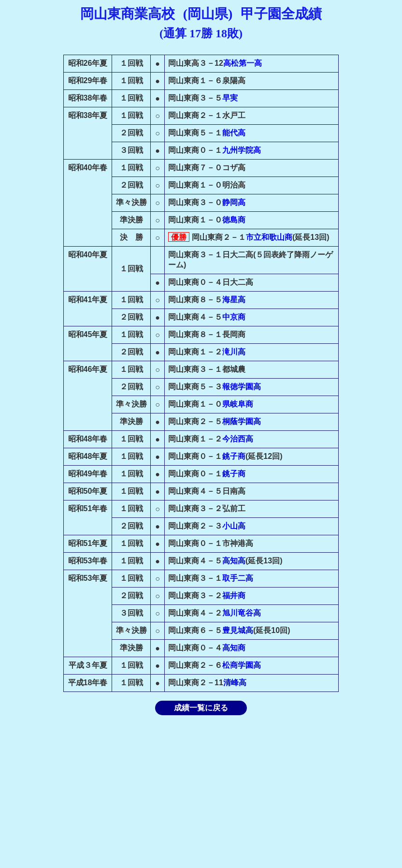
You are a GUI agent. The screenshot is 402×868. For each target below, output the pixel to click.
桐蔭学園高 (242, 421)
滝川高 (234, 352)
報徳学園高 (242, 387)
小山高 (234, 526)
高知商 (234, 648)
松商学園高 (242, 665)
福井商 (234, 596)
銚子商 (234, 456)
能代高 (234, 133)
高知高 (234, 561)
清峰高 (235, 683)
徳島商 (234, 220)
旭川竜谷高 (242, 613)
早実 (230, 98)
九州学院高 (242, 150)
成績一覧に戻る (201, 708)
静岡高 (234, 202)
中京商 (234, 317)
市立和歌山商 (269, 237)
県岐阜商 (238, 404)
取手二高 (238, 578)
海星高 (234, 300)
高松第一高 (243, 63)
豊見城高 (238, 630)
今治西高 (238, 439)
